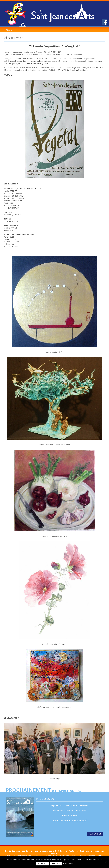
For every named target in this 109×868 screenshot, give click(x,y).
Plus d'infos (95, 834)
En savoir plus (68, 863)
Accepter (42, 863)
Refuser (56, 863)
